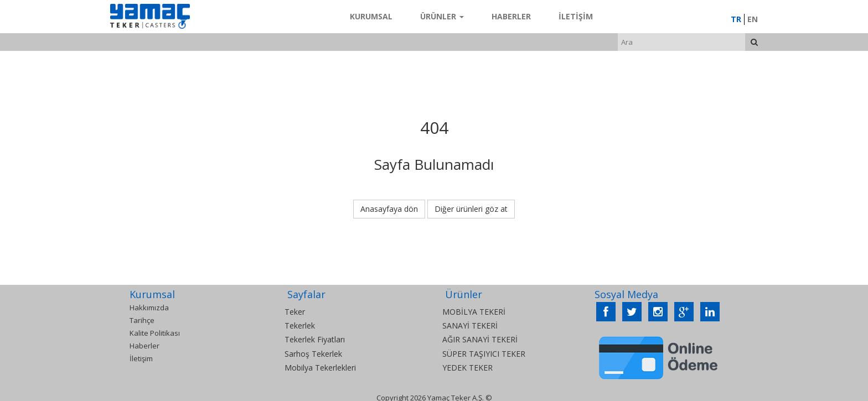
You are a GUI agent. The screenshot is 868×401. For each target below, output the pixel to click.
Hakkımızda (149, 308)
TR (736, 19)
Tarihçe (142, 320)
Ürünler (442, 16)
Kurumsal (371, 16)
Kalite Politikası (155, 333)
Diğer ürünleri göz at (471, 209)
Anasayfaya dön (389, 209)
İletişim (576, 16)
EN (753, 19)
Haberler (511, 16)
